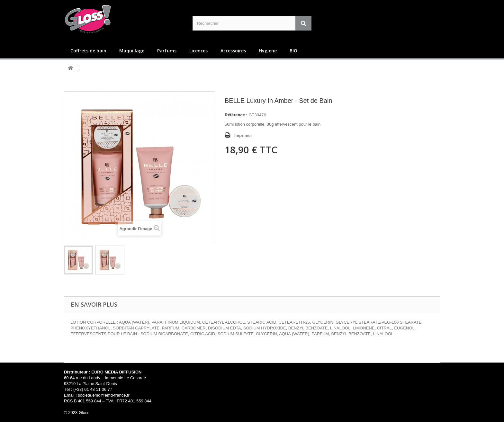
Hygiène (268, 51)
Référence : (236, 115)
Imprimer (243, 135)
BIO (293, 51)
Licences (198, 51)
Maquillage (132, 51)
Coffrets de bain (88, 51)
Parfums (167, 51)
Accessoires (233, 51)
